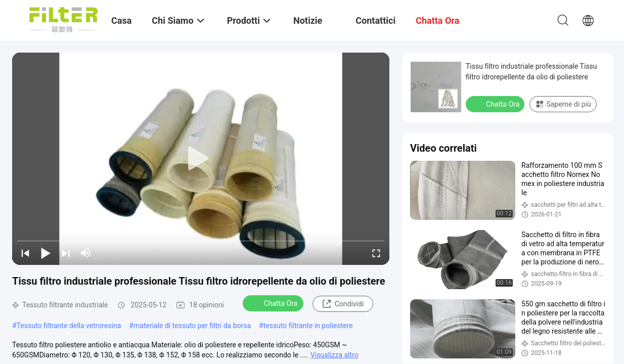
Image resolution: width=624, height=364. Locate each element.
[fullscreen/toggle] (376, 253)
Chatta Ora (274, 303)
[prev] (25, 253)
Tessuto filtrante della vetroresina (69, 326)
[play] (201, 159)
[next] (66, 253)
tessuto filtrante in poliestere (308, 326)
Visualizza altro (335, 355)
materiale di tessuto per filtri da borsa (192, 326)
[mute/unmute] (86, 253)
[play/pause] (46, 253)
